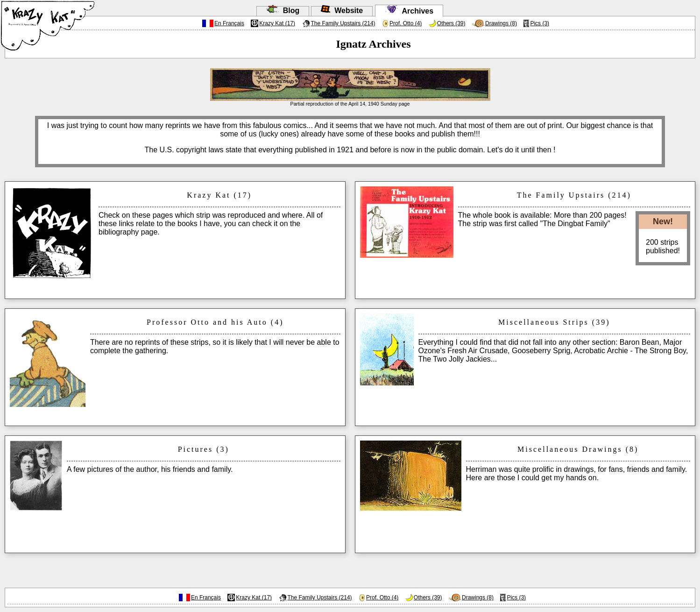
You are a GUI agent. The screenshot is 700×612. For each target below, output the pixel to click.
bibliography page (128, 232)
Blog (283, 11)
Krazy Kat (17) (277, 23)
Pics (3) (540, 23)
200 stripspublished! (663, 246)
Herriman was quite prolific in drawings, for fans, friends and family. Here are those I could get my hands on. (577, 473)
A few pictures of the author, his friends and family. (150, 469)
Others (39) (451, 23)
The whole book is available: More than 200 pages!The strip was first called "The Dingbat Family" (542, 219)
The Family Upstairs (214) (343, 23)
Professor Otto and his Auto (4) (215, 322)
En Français (229, 23)
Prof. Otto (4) (406, 23)
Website (342, 11)
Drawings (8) (501, 23)
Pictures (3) (204, 449)
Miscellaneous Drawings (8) (578, 449)
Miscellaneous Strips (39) (554, 322)
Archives (409, 11)
